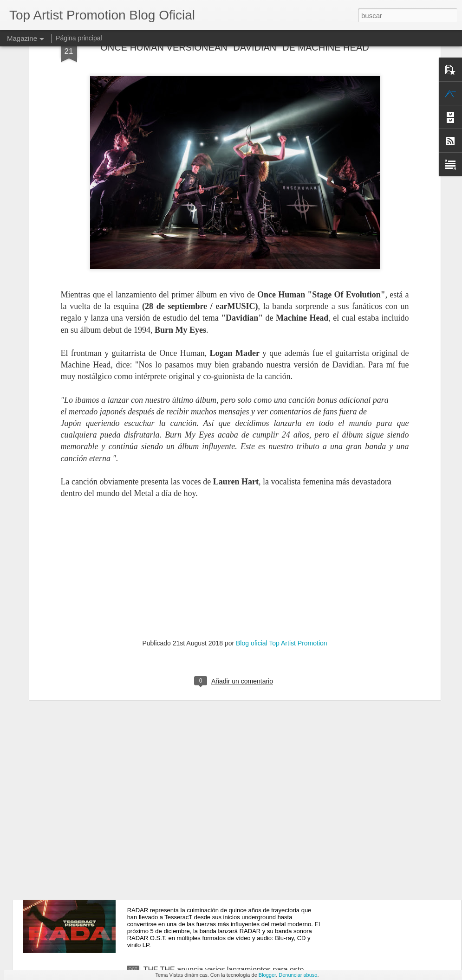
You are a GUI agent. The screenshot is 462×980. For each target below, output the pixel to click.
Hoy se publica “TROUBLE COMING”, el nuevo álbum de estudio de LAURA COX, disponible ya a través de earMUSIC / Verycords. (226, 662)
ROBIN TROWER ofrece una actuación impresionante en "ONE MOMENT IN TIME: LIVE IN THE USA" (229, 767)
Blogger (267, 975)
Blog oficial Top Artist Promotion (282, 528)
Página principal (79, 38)
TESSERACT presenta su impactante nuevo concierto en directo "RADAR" (217, 868)
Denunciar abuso (298, 975)
